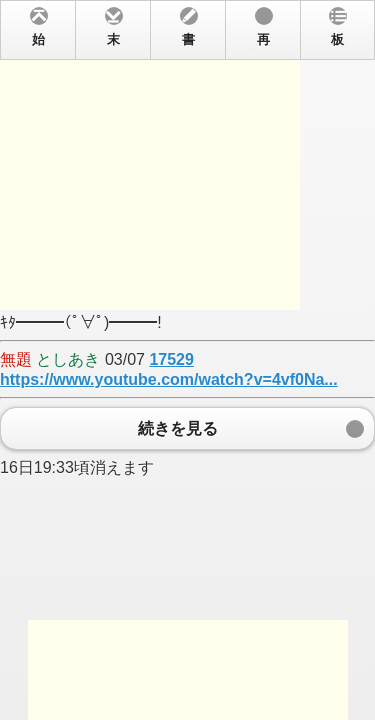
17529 (171, 359)
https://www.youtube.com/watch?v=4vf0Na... (169, 379)
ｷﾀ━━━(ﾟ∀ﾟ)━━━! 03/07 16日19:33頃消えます (187, 360)
